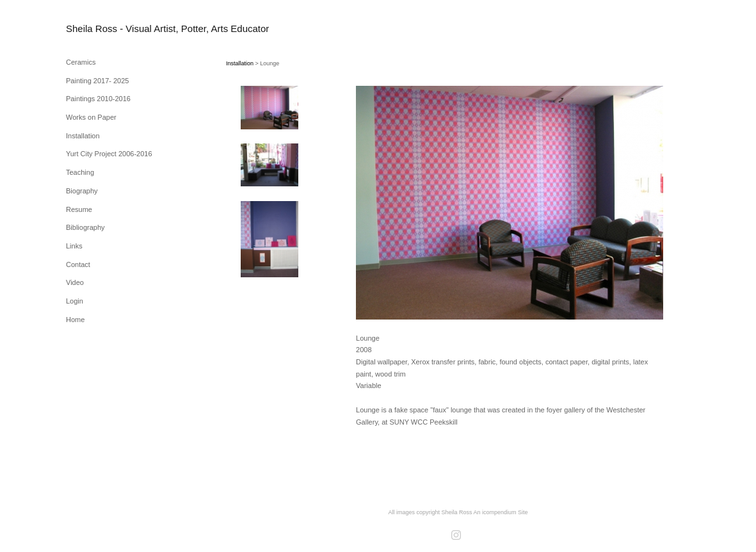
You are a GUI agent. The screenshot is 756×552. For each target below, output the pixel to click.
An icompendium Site (501, 512)
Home (75, 320)
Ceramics (81, 62)
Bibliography (85, 227)
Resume (79, 209)
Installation (83, 136)
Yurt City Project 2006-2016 (109, 154)
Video (75, 282)
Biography (82, 191)
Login (75, 301)
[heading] (98, 28)
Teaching (80, 172)
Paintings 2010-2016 (98, 99)
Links (74, 246)
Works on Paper (91, 117)
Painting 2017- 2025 (97, 81)
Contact (78, 264)
